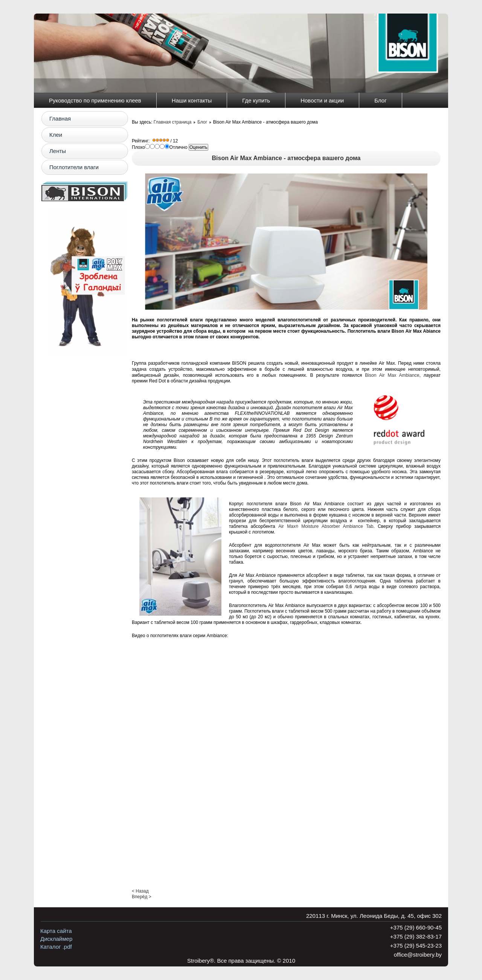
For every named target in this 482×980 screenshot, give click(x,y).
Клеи (56, 135)
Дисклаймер (56, 939)
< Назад (140, 891)
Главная (60, 118)
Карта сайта (56, 931)
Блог (380, 100)
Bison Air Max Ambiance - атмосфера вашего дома (286, 158)
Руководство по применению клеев (95, 100)
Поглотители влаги (74, 167)
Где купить (256, 100)
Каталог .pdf (56, 947)
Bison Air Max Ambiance (392, 375)
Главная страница (173, 122)
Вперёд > (142, 897)
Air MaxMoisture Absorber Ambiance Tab (326, 526)
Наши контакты (192, 100)
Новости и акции (322, 100)
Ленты (58, 151)
